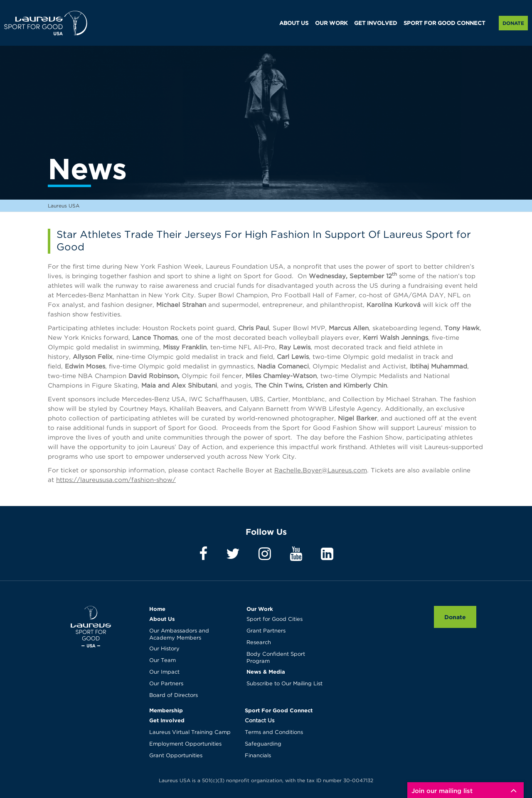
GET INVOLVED (376, 23)
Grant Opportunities (176, 756)
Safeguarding (263, 744)
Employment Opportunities (185, 744)
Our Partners (166, 684)
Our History (164, 649)
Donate (513, 23)
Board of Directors (174, 695)
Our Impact (164, 672)
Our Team (163, 661)
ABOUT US (294, 23)
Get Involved (167, 720)
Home (157, 609)
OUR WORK (331, 23)
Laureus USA (46, 23)
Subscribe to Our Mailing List (284, 684)
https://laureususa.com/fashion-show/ (116, 480)
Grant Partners (266, 631)
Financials (258, 756)
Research (259, 643)
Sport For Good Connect (279, 710)
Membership (166, 710)
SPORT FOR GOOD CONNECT (444, 23)
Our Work (260, 609)
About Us (162, 619)
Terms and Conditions (274, 733)
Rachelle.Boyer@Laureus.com (321, 471)
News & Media (266, 672)
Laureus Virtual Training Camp (190, 733)
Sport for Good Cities (275, 619)
